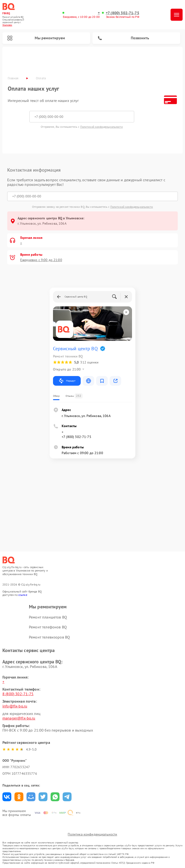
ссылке (23, 595)
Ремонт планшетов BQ (48, 617)
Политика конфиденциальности (92, 834)
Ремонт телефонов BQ (48, 627)
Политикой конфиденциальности (102, 127)
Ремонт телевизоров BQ (49, 637)
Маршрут (67, 381)
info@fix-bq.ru (15, 706)
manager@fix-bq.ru (19, 718)
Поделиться (7, 797)
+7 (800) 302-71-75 (122, 13)
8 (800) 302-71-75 (18, 694)
